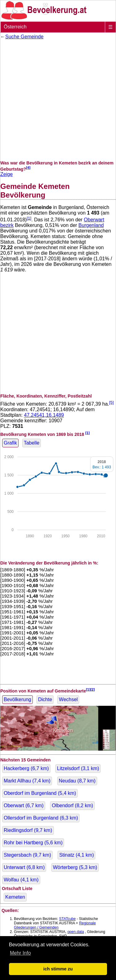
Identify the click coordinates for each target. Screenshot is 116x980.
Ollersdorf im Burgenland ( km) (41, 818)
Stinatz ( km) (76, 855)
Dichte (45, 699)
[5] (112, 402)
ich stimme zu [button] (58, 969)
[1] (29, 218)
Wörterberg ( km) (75, 867)
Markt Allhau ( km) (27, 781)
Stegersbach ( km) (27, 855)
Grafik (10, 443)
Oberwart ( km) (24, 805)
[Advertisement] (58, 100)
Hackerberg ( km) (26, 768)
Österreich (15, 27)
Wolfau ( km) (21, 880)
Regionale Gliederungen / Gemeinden (55, 925)
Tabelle (32, 443)
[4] (28, 167)
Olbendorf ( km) (72, 805)
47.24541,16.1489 (44, 415)
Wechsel (68, 699)
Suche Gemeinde (24, 37)
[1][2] (90, 689)
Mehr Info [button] (20, 953)
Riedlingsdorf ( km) (28, 830)
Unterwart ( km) (24, 867)
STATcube (67, 919)
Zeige (6, 174)
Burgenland (91, 225)
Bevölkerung (17, 699)
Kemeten (15, 897)
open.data (76, 932)
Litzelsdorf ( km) (78, 768)
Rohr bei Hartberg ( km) (33, 843)
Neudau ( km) (77, 781)
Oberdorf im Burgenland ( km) (40, 793)
